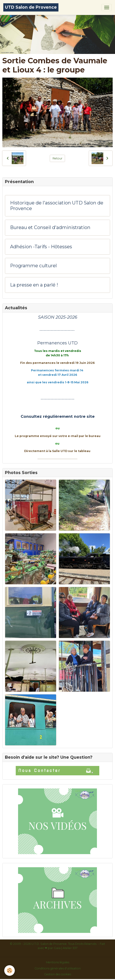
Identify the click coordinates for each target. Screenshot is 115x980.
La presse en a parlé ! (34, 285)
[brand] (31, 7)
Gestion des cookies (58, 974)
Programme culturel (33, 266)
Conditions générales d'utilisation (58, 968)
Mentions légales (58, 962)
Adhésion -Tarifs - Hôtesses (41, 247)
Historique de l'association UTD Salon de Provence (57, 206)
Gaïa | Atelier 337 (66, 948)
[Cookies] (10, 971)
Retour (57, 158)
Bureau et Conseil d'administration (50, 228)
